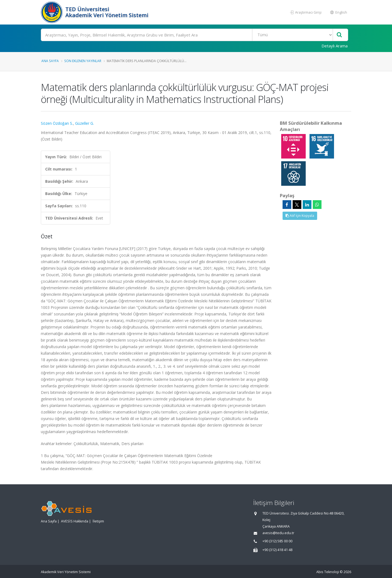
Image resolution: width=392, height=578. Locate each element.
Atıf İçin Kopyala (300, 216)
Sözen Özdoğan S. (57, 123)
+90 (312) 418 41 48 (277, 550)
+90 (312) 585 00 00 (277, 541)
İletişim (98, 521)
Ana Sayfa (50, 61)
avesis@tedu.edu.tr (278, 533)
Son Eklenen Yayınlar (83, 61)
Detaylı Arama (335, 46)
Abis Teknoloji (328, 572)
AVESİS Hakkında (75, 521)
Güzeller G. (85, 123)
